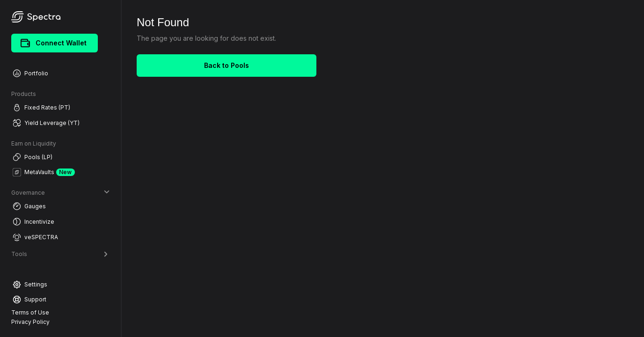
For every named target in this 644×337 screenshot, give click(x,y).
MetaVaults (44, 172)
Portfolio (30, 73)
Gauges (29, 206)
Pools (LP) (33, 157)
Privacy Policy (30, 322)
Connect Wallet (54, 43)
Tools (60, 254)
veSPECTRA (35, 237)
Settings (30, 285)
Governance (60, 193)
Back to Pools (227, 65)
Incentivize (33, 222)
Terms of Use (30, 312)
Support (29, 300)
